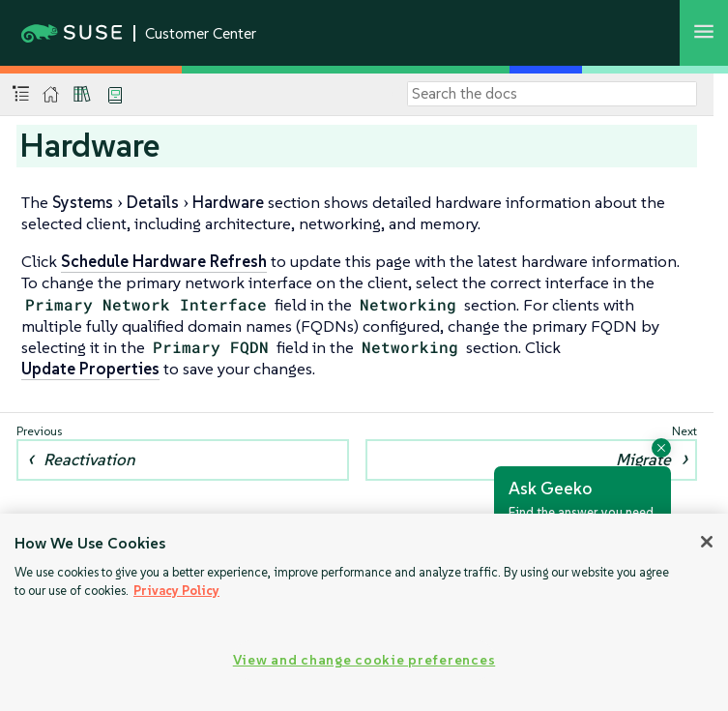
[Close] (707, 542)
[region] (364, 612)
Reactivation (89, 459)
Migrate (643, 459)
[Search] (552, 94)
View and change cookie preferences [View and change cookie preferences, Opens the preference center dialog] (364, 660)
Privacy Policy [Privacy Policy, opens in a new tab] (176, 591)
